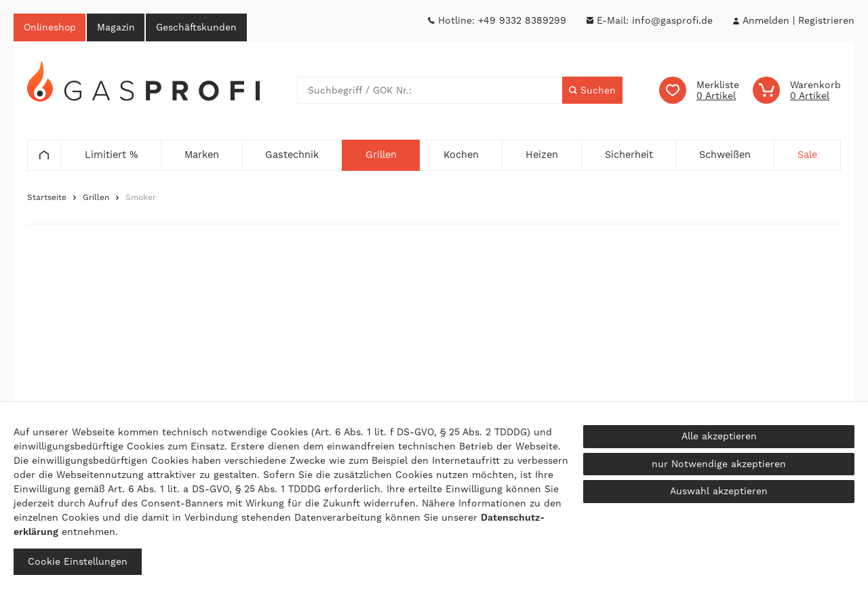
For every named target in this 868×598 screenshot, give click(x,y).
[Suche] (592, 91)
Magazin (117, 27)
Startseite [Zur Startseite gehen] (47, 198)
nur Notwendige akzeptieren (719, 464)
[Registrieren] (826, 21)
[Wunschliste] (699, 91)
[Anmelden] (766, 21)
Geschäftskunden (199, 27)
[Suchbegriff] (430, 91)
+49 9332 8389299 (522, 20)
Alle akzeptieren (719, 436)
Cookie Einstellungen (78, 561)
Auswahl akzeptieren (719, 491)
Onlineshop (50, 27)
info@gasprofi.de (672, 20)
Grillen (96, 198)
